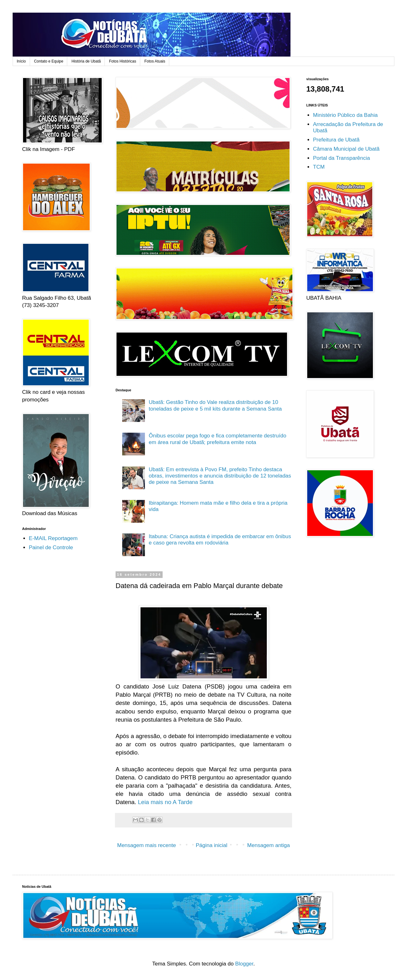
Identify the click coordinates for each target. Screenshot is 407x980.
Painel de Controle (51, 547)
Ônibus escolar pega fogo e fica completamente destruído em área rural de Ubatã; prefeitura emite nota (218, 439)
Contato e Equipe (49, 61)
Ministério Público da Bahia (345, 115)
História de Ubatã (86, 61)
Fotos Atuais (155, 61)
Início (21, 61)
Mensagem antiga (269, 845)
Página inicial (212, 845)
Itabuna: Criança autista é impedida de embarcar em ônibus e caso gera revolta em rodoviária (220, 540)
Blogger (244, 964)
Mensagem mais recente (147, 845)
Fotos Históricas (123, 61)
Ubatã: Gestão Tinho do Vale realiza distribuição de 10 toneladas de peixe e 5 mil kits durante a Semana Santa (215, 405)
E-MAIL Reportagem (53, 538)
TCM (319, 167)
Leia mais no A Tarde (165, 802)
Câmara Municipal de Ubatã (346, 149)
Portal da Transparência (341, 158)
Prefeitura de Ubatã (336, 140)
